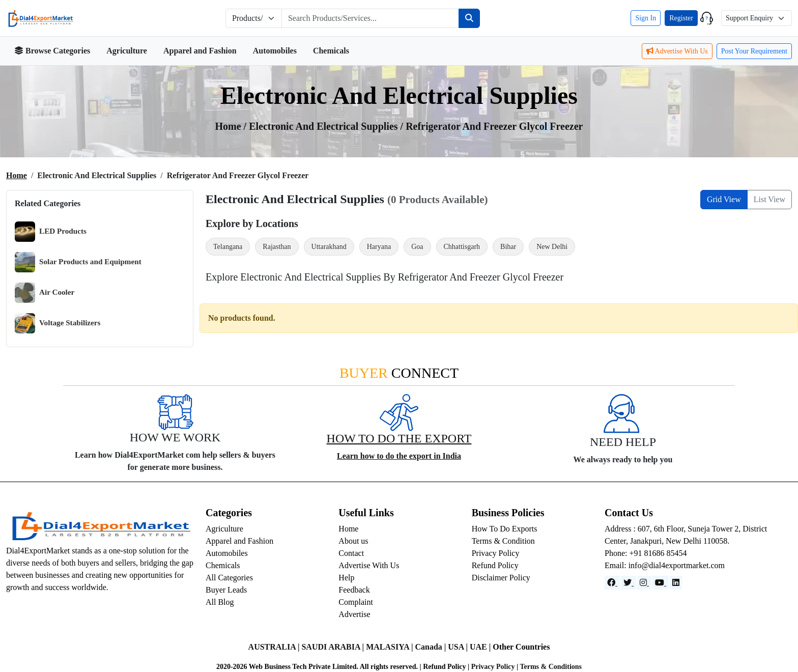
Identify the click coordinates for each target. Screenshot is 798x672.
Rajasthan (277, 247)
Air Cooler (45, 293)
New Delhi (552, 247)
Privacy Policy (496, 553)
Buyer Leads (226, 590)
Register (681, 18)
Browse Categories (52, 51)
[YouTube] (661, 583)
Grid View (724, 199)
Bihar (508, 247)
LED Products (51, 232)
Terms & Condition (503, 541)
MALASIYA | (390, 647)
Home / (232, 126)
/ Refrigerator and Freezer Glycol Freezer (492, 126)
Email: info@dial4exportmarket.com (665, 565)
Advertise (354, 614)
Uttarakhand (329, 247)
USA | (459, 647)
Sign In (646, 18)
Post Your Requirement (754, 51)
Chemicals (331, 51)
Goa (417, 247)
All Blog (220, 602)
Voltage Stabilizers (58, 323)
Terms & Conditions (551, 667)
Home (17, 175)
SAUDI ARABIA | (334, 647)
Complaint (356, 602)
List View (769, 199)
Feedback (354, 590)
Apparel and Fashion (200, 51)
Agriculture (127, 51)
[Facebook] (612, 583)
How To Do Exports (505, 529)
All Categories (229, 578)
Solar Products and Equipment (78, 262)
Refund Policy (495, 565)
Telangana (228, 247)
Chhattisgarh (462, 247)
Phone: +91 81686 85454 (646, 553)
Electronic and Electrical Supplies (324, 126)
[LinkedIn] (676, 583)
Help (346, 578)
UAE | (481, 647)
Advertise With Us (677, 51)
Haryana (379, 247)
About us (353, 541)
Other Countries (521, 647)
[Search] (469, 18)
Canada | (431, 647)
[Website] (629, 583)
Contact (351, 553)
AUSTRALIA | (275, 647)
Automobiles (275, 51)
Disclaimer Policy (501, 578)
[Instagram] (644, 583)
